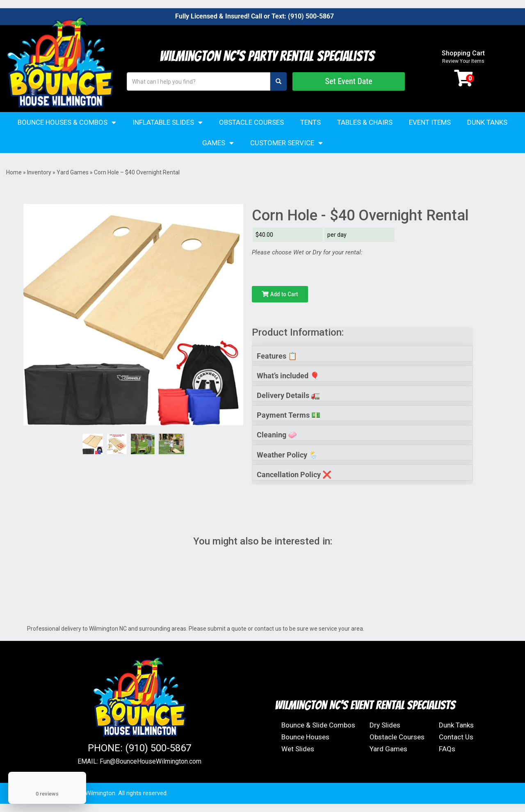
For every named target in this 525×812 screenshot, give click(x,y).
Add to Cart (280, 294)
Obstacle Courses (251, 122)
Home (14, 172)
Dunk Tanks (487, 122)
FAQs (447, 749)
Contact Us (456, 737)
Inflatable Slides (168, 122)
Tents (310, 122)
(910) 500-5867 (311, 16)
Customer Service (286, 143)
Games (218, 143)
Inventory (39, 172)
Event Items (430, 122)
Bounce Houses (305, 737)
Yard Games (73, 172)
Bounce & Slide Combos (318, 725)
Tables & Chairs (365, 122)
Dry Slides (385, 725)
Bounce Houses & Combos (67, 122)
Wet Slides (298, 749)
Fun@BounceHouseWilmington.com (151, 761)
